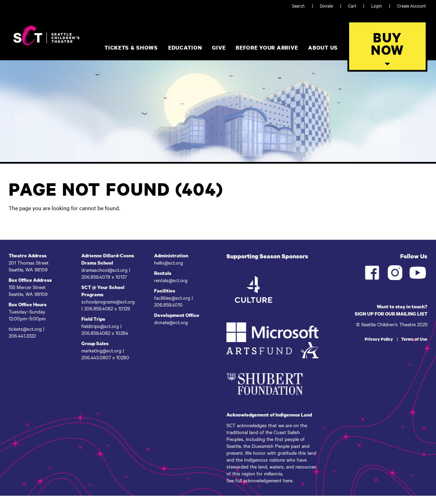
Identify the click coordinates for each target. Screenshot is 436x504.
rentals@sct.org (171, 280)
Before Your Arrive (267, 48)
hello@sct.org (169, 263)
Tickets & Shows (131, 48)
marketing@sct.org (101, 350)
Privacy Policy (379, 339)
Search (298, 6)
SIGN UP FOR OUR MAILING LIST (391, 314)
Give (219, 48)
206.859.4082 (99, 308)
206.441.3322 (23, 336)
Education (185, 48)
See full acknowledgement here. (260, 480)
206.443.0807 (96, 357)
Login (377, 6)
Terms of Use (414, 339)
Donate (326, 6)
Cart (352, 6)
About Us (323, 48)
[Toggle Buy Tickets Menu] (387, 46)
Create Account (411, 6)
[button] (387, 64)
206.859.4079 (97, 277)
